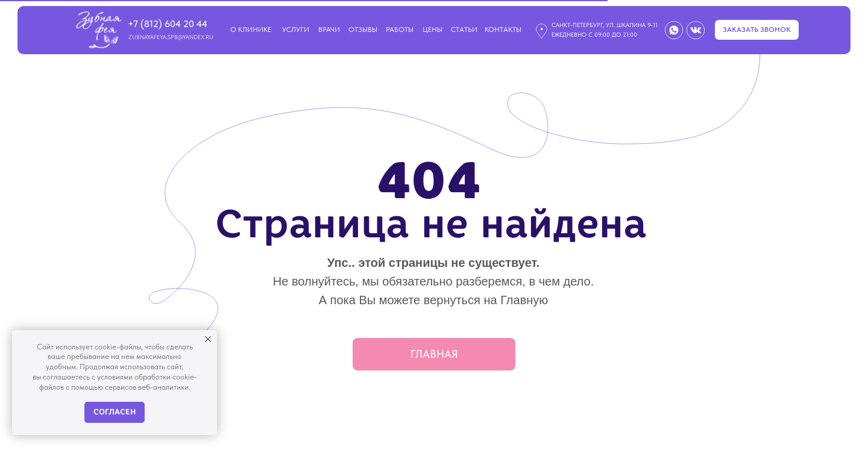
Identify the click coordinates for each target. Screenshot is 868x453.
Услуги (296, 30)
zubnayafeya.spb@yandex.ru (171, 37)
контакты (503, 30)
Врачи (329, 30)
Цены (432, 30)
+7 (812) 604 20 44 (168, 24)
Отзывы (363, 30)
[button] (757, 30)
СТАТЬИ (464, 30)
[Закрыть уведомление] (208, 339)
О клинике (251, 30)
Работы (400, 30)
